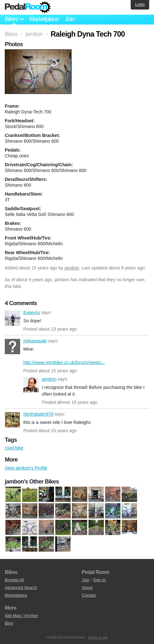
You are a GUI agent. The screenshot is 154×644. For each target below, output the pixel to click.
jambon (72, 268)
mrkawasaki (12, 347)
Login (140, 4)
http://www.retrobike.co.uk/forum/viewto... (64, 362)
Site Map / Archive (21, 615)
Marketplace (44, 19)
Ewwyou (12, 318)
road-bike (14, 448)
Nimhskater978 (12, 420)
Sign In (99, 580)
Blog (9, 623)
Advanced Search (21, 587)
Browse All (14, 580)
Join (70, 19)
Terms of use (98, 637)
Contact (89, 595)
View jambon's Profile (26, 468)
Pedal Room (28, 7)
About (87, 587)
